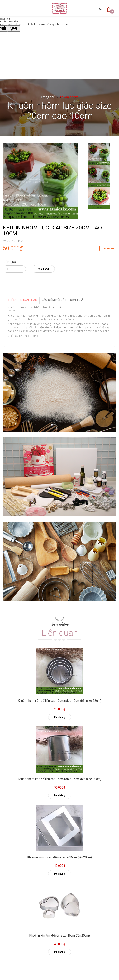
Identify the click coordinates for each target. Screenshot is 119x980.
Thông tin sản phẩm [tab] (23, 300)
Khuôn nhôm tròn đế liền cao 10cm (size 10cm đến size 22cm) (59, 701)
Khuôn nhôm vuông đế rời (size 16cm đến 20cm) (59, 857)
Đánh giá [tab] (77, 300)
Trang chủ (48, 97)
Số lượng (9, 262)
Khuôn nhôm (69, 97)
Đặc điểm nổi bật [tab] (54, 300)
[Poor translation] (14, 29)
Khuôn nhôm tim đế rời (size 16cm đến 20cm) (59, 936)
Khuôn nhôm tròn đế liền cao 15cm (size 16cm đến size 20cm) (59, 779)
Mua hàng (43, 269)
